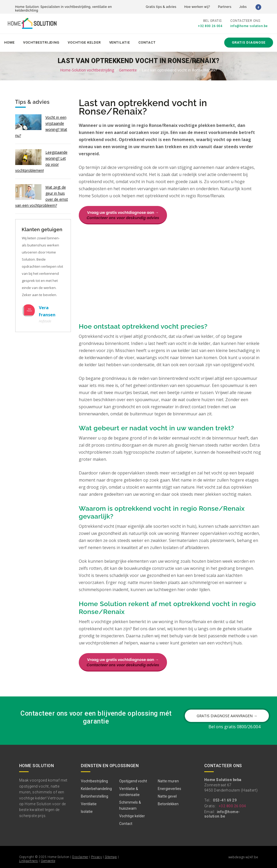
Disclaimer (80, 857)
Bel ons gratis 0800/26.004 (234, 727)
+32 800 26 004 (210, 26)
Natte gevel (167, 796)
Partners (225, 7)
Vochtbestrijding (41, 42)
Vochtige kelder (84, 42)
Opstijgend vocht (133, 781)
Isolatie (87, 812)
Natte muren (168, 781)
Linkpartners (29, 861)
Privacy (97, 857)
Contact (147, 42)
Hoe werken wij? (197, 7)
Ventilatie (120, 42)
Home (9, 42)
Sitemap (111, 857)
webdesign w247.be (243, 857)
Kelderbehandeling (96, 789)
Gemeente (128, 70)
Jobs (243, 7)
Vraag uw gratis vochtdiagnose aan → (123, 215)
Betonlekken (168, 804)
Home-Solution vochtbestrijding (87, 70)
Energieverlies (169, 789)
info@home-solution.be (249, 26)
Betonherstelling (95, 796)
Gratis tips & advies (161, 7)
